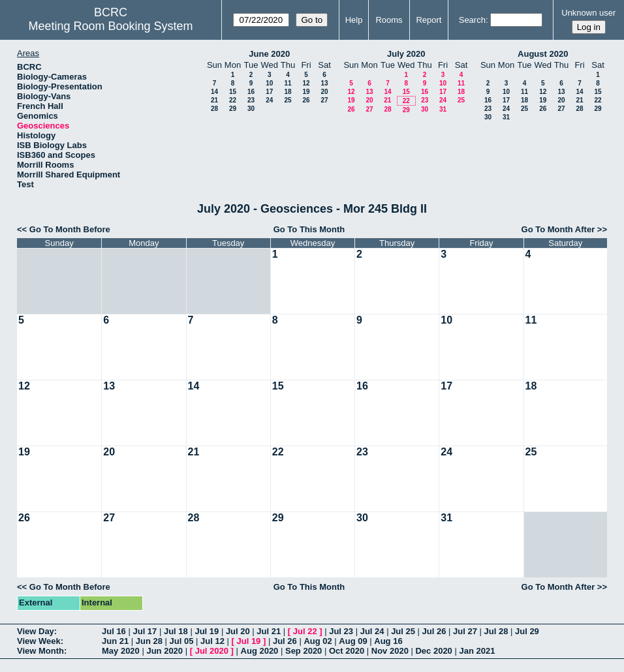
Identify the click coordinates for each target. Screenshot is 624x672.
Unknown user (588, 13)
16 (251, 92)
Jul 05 (182, 641)
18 (288, 92)
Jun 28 (149, 641)
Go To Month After (558, 229)
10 (269, 83)
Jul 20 (238, 631)
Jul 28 (496, 631)
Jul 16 (114, 631)
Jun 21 (115, 641)
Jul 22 (305, 631)
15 (233, 92)
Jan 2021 (477, 651)
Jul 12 (212, 641)
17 (269, 92)
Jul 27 (465, 631)
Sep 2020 (304, 651)
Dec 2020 (433, 651)
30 (251, 109)
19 (306, 92)
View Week (39, 641)
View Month (40, 651)
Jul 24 (372, 631)
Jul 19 (207, 631)
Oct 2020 (347, 651)
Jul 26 (434, 631)
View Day (36, 631)
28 (214, 109)
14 (214, 92)
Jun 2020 (164, 651)
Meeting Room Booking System (110, 26)
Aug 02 (318, 641)
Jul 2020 (212, 651)
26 (306, 100)
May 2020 (121, 651)
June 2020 (269, 54)
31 (443, 109)
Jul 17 (145, 631)
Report (429, 20)
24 (269, 100)
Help (354, 20)
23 (251, 100)
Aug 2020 (260, 651)
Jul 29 (527, 631)
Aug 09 (353, 641)
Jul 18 (176, 631)
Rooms (389, 20)
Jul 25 (403, 631)
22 (233, 100)
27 (324, 100)
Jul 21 (269, 631)
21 (214, 100)
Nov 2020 (390, 651)
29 (233, 109)
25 (288, 100)
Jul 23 (341, 631)
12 (306, 83)
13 (324, 83)
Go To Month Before (70, 229)
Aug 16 (388, 641)
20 (324, 92)
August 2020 (543, 54)
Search (472, 20)
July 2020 (406, 54)
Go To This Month (309, 229)
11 (288, 83)
